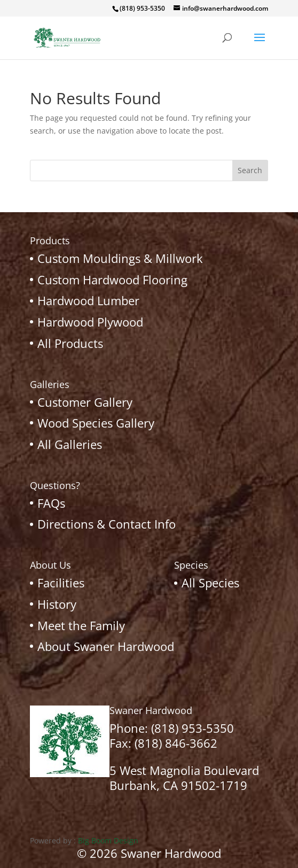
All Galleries (70, 444)
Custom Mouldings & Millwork (120, 258)
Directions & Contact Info (107, 524)
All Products (70, 343)
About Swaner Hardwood (106, 646)
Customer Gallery (85, 402)
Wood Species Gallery (96, 423)
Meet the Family (81, 625)
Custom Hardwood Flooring (112, 280)
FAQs (51, 503)
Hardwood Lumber (88, 300)
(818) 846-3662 (176, 743)
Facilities (61, 583)
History (57, 604)
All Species (210, 583)
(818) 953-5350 (193, 728)
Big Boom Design (108, 840)
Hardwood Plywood (90, 322)
